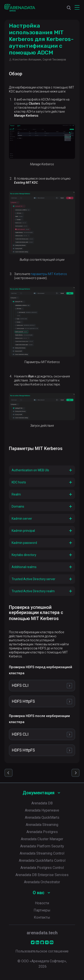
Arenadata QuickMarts (42, 817)
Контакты (42, 917)
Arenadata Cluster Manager (42, 839)
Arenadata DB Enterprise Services (42, 875)
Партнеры (42, 910)
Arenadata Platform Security (42, 846)
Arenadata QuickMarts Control (42, 860)
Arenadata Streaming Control (42, 853)
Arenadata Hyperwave (42, 810)
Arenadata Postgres (42, 832)
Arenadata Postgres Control (42, 868)
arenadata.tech (42, 933)
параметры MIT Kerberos (49, 274)
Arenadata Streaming (42, 825)
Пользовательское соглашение (42, 951)
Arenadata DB (42, 803)
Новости (42, 903)
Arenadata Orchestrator (42, 882)
